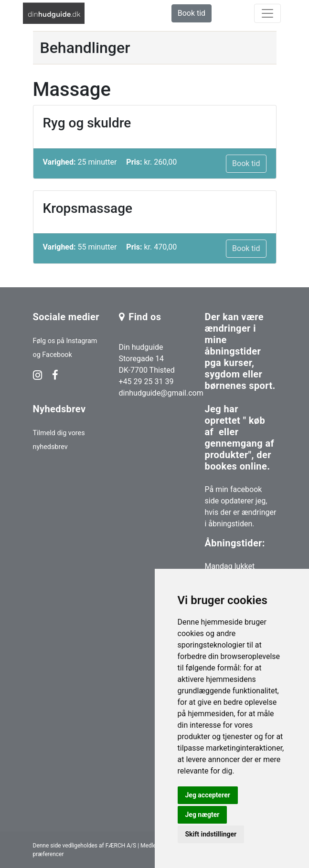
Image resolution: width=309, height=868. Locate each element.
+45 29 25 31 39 (146, 382)
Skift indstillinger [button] (211, 834)
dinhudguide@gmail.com (161, 393)
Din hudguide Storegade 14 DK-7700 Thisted (147, 359)
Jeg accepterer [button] (208, 795)
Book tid (192, 13)
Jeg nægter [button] (202, 815)
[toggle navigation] (267, 13)
